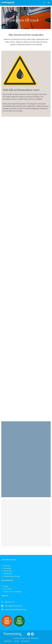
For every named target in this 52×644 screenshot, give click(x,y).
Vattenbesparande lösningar (12, 576)
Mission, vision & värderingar (12, 592)
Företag (6, 586)
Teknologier (7, 566)
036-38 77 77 (10, 602)
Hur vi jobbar (7, 589)
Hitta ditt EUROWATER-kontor (16, 610)
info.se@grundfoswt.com (14, 606)
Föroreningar (7, 568)
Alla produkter (8, 574)
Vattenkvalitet (8, 571)
